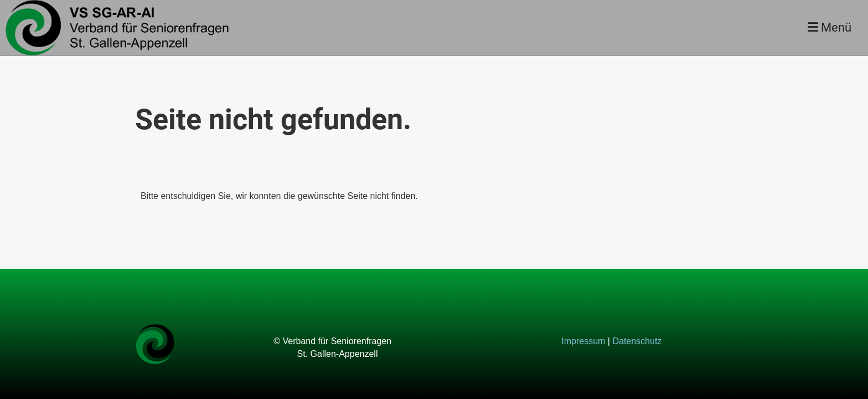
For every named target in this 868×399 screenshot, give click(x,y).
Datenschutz (637, 341)
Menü (830, 27)
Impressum (583, 341)
